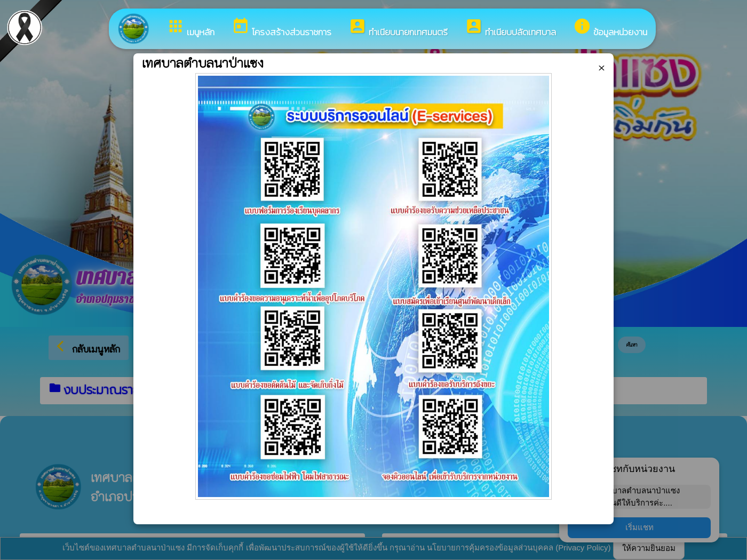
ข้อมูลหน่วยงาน (610, 28)
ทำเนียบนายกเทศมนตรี (398, 28)
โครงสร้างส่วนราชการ (281, 28)
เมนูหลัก (190, 28)
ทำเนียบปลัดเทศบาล (510, 28)
